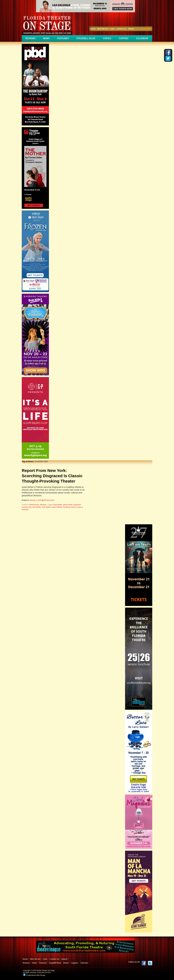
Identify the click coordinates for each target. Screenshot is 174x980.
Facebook (144, 963)
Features (63, 38)
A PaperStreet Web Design (34, 975)
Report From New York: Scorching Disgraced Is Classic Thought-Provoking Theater (52, 476)
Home (93, 29)
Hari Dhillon (37, 507)
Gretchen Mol (27, 507)
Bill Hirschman (49, 500)
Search (131, 29)
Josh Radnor (46, 507)
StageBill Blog (86, 38)
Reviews (30, 38)
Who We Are (103, 29)
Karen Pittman (57, 507)
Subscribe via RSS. (44, 973)
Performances (34, 505)
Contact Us (121, 29)
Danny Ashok (68, 505)
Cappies (124, 38)
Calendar (142, 38)
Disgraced (77, 505)
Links (112, 29)
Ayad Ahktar (58, 505)
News (46, 38)
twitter (150, 963)
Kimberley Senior (69, 507)
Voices (107, 38)
